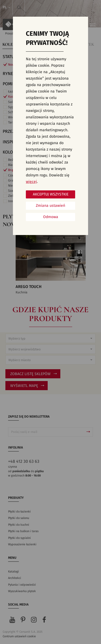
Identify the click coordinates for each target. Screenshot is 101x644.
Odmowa (51, 217)
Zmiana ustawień (50, 206)
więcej (31, 182)
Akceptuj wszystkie (51, 194)
